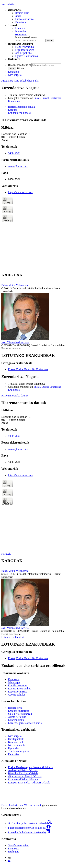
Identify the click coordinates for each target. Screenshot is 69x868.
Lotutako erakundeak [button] (20, 113)
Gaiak (18, 16)
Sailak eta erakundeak (20, 714)
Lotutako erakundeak (13, 637)
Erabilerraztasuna (24, 47)
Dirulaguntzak (16, 739)
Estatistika (14, 754)
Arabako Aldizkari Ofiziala (23, 770)
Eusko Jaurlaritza (24, 19)
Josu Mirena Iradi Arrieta (15, 342)
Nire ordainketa (17, 745)
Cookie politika (23, 53)
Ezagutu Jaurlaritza (19, 711)
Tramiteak (20, 22)
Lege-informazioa (25, 50)
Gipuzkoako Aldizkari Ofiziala (25, 776)
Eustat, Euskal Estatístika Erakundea (28, 369)
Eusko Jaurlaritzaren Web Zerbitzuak (21, 805)
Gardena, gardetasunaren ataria (25, 723)
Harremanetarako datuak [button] (21, 107)
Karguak (6, 554)
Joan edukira (8, 4)
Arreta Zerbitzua (17, 717)
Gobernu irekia (16, 720)
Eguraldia (13, 748)
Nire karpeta (15, 75)
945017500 (14, 153)
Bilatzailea (21, 31)
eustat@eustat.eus (18, 166)
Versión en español (18, 845)
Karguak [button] (13, 110)
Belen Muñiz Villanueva (32, 95)
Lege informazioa (18, 692)
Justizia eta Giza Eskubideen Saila (20, 81)
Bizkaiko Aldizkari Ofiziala (23, 773)
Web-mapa (21, 34)
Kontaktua (21, 28)
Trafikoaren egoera (18, 751)
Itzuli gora (14, 852)
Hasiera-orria (22, 13)
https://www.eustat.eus (20, 192)
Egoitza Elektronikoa (26, 56)
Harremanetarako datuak (15, 396)
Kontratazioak (16, 742)
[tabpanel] (34, 194)
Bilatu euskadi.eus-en (27, 37)
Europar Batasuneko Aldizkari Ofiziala (29, 783)
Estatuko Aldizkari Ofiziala (23, 779)
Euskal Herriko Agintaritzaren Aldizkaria (30, 767)
